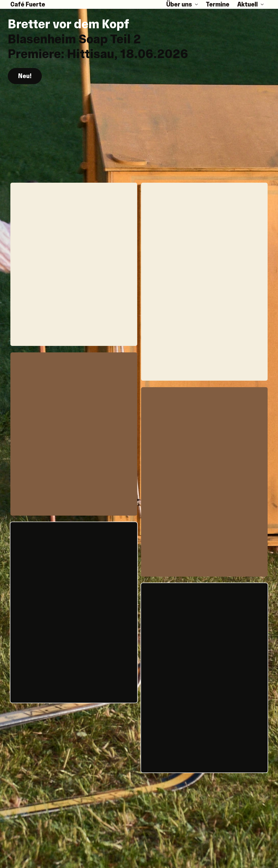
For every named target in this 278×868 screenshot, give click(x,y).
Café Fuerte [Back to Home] (28, 4)
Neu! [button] (25, 76)
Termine (218, 4)
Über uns (182, 4)
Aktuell (250, 4)
